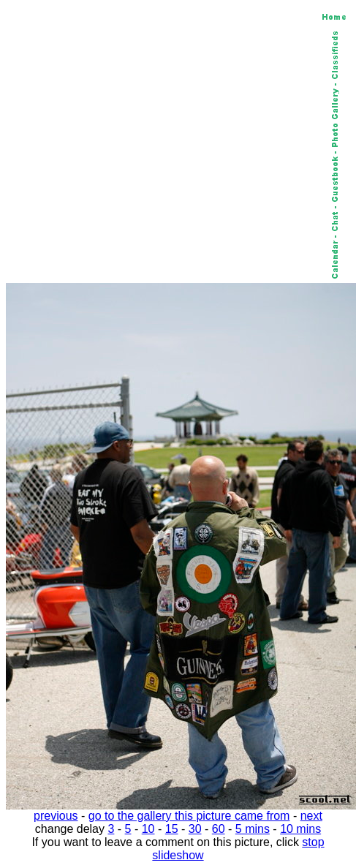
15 (172, 829)
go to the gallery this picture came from (189, 816)
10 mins (300, 829)
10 (148, 829)
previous (56, 816)
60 (219, 829)
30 (195, 829)
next (311, 816)
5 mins (253, 829)
